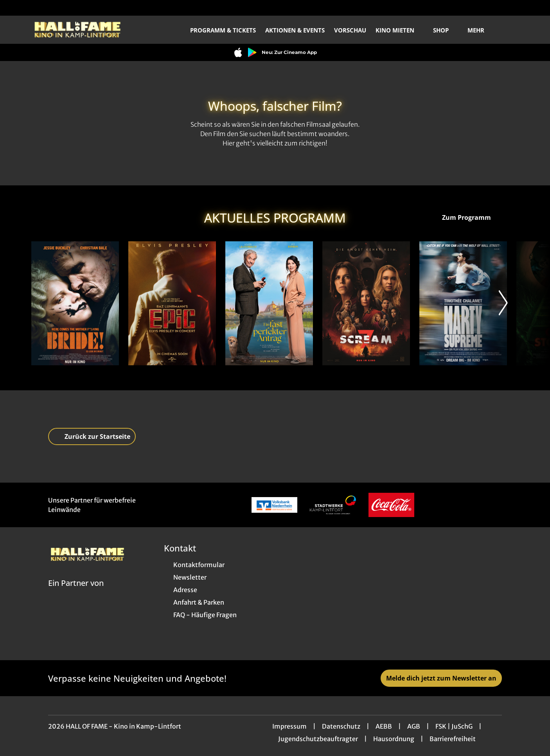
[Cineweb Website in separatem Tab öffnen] (76, 593)
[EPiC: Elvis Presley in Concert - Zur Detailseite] (172, 303)
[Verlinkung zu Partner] (274, 505)
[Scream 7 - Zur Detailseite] (366, 303)
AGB (414, 726)
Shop (446, 30)
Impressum (289, 726)
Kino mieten (400, 30)
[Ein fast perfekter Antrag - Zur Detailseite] (269, 303)
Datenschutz (341, 726)
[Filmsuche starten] (511, 30)
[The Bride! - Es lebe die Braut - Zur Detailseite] (75, 303)
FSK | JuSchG (454, 726)
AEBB (384, 726)
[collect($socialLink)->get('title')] (14, 8)
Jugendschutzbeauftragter (318, 739)
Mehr (481, 30)
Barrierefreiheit (453, 739)
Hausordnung (394, 739)
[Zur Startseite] (86, 30)
